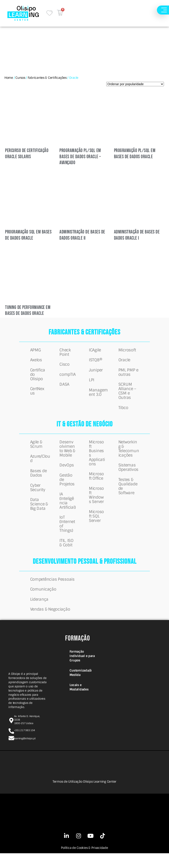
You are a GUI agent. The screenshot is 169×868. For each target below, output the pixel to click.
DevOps (67, 472)
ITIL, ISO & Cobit (66, 553)
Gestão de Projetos (67, 487)
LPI (92, 384)
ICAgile (95, 351)
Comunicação (43, 602)
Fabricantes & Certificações (47, 78)
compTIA (67, 377)
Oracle (124, 362)
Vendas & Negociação (50, 624)
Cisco (64, 366)
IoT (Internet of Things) (67, 533)
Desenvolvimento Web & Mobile (67, 454)
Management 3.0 (98, 397)
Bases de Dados (39, 481)
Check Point (65, 353)
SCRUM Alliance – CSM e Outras (127, 395)
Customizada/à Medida (81, 687)
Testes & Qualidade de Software (128, 494)
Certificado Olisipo (38, 377)
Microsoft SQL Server (96, 525)
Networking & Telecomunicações (129, 454)
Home (9, 78)
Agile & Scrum (36, 450)
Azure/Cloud (40, 465)
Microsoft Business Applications (97, 459)
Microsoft (127, 351)
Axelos (36, 362)
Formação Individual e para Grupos (82, 671)
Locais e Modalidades (79, 702)
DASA (64, 388)
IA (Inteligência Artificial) (67, 509)
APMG (36, 351)
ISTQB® (96, 362)
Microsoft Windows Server (96, 503)
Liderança (39, 613)
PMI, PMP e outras (128, 375)
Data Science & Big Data (39, 514)
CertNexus (37, 395)
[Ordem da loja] (135, 84)
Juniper (96, 373)
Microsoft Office (96, 483)
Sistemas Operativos (128, 474)
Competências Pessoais (52, 591)
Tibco (123, 412)
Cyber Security (38, 496)
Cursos (20, 78)
